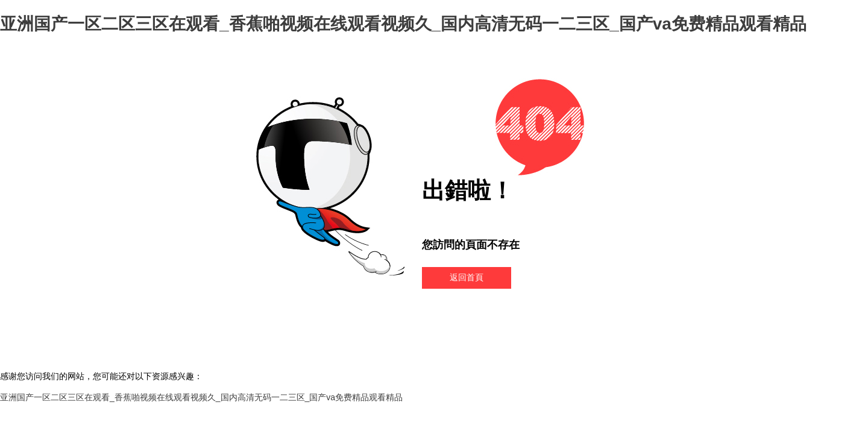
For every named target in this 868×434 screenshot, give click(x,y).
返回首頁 (467, 277)
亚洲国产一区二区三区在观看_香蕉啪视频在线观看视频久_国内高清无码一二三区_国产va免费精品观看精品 (403, 24)
